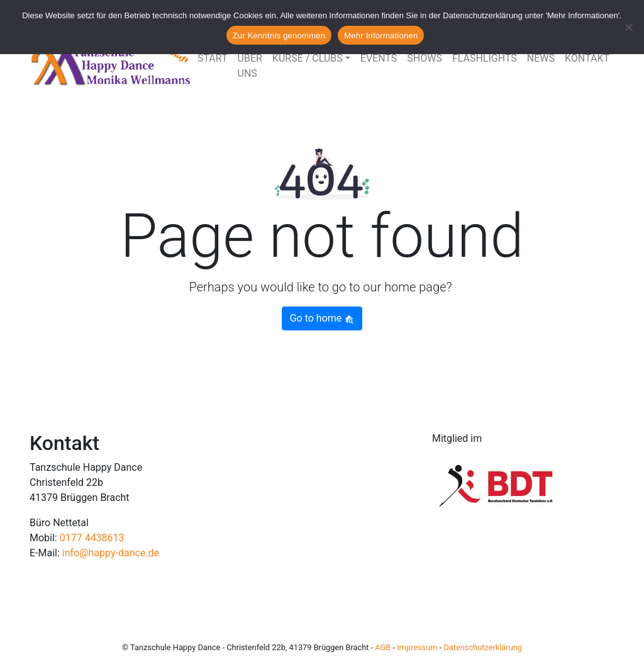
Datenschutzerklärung (483, 647)
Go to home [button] (322, 318)
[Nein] (628, 27)
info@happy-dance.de (111, 553)
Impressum (417, 647)
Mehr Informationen (381, 36)
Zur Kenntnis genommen (279, 36)
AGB (383, 647)
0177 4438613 (92, 538)
